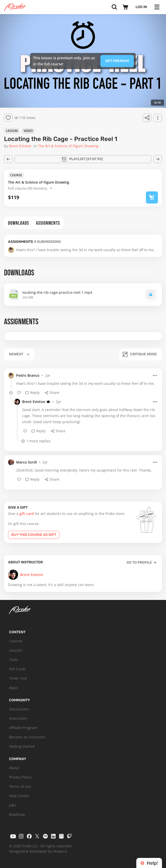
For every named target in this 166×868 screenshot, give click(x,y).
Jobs (13, 805)
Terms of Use (20, 786)
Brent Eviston (34, 402)
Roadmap (17, 814)
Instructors (18, 718)
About (14, 768)
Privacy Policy (20, 777)
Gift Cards (17, 669)
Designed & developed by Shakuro (38, 851)
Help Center (19, 796)
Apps (13, 688)
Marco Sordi (27, 462)
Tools (13, 660)
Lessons (16, 650)
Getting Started (22, 746)
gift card (27, 514)
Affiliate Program (23, 728)
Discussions (19, 709)
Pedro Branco (28, 375)
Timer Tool (18, 678)
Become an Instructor (27, 737)
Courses (16, 641)
